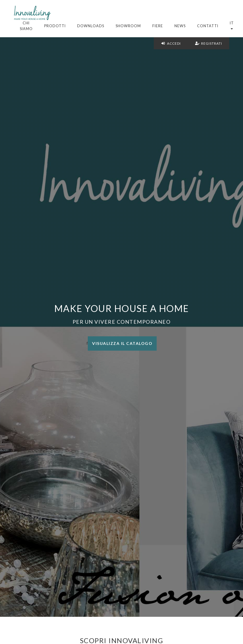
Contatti (208, 26)
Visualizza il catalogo (122, 343)
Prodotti (55, 26)
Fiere (158, 26)
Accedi (171, 43)
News (180, 26)
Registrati (209, 43)
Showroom (128, 26)
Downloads (91, 26)
